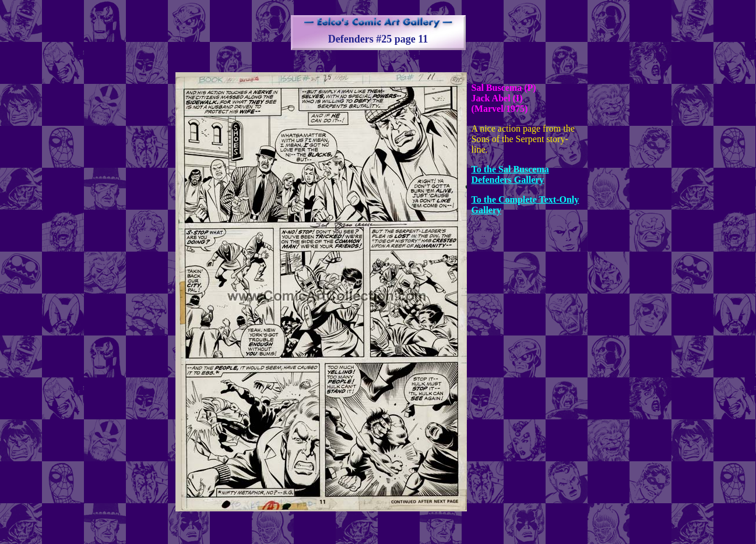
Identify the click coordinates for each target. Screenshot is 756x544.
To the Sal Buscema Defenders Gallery (510, 174)
